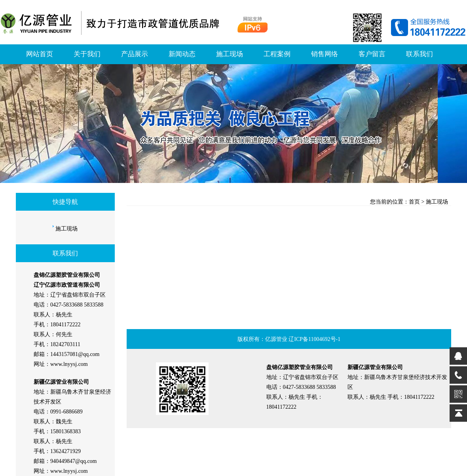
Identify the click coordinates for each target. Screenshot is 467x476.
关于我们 (87, 54)
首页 (414, 202)
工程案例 (277, 54)
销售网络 (325, 54)
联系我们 (420, 54)
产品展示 (135, 54)
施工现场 (230, 54)
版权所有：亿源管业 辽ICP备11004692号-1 (289, 339)
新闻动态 (182, 54)
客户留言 (372, 54)
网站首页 (40, 54)
